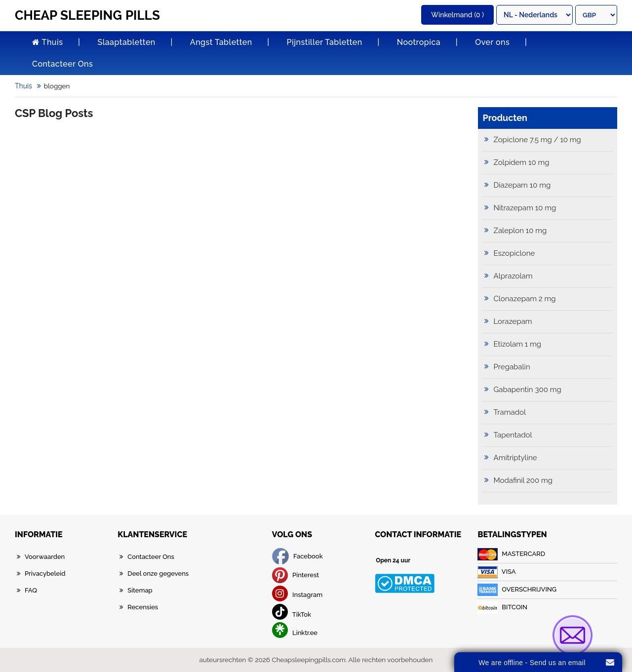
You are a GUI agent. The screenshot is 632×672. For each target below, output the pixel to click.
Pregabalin (512, 367)
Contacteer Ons (62, 64)
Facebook (297, 556)
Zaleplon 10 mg (520, 231)
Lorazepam (513, 321)
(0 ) (457, 15)
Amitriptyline (515, 458)
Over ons (492, 42)
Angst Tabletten (221, 42)
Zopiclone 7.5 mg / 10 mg (537, 140)
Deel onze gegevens (158, 573)
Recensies (143, 607)
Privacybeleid (45, 573)
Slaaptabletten (126, 42)
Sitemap (140, 590)
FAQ (31, 590)
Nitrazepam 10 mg (525, 208)
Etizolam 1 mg (518, 344)
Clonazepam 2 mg (525, 299)
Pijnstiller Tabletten (325, 42)
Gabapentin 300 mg (528, 390)
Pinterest (296, 575)
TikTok (292, 614)
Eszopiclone (514, 253)
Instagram (297, 595)
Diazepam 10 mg (522, 185)
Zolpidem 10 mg (522, 162)
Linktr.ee (295, 633)
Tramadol (510, 412)
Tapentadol (513, 435)
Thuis (47, 42)
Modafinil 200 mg (523, 480)
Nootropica (419, 42)
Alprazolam (513, 276)
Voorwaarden (45, 557)
